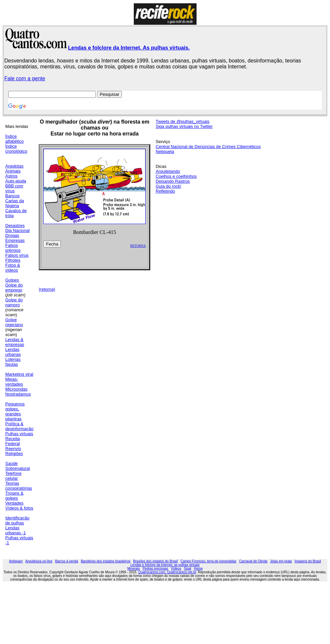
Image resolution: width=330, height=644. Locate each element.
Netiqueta (165, 152)
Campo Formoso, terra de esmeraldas (209, 561)
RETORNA (138, 246)
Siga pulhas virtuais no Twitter (184, 126)
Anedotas (14, 166)
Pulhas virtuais (19, 434)
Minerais (134, 568)
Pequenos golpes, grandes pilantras (15, 411)
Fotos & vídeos (13, 268)
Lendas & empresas (15, 342)
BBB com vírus (14, 188)
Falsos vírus (17, 255)
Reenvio (13, 449)
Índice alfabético (15, 139)
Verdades (14, 503)
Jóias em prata (281, 561)
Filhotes (13, 260)
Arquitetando (168, 171)
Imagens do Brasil (308, 561)
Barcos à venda (67, 561)
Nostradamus (18, 394)
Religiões (14, 454)
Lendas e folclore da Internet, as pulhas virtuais (165, 565)
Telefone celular (13, 476)
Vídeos (176, 568)
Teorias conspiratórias (19, 486)
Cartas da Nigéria (15, 203)
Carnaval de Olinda (253, 561)
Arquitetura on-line (39, 561)
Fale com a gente (25, 78)
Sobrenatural (18, 468)
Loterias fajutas (13, 362)
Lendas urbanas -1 (16, 530)
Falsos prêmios (13, 248)
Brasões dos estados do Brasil (155, 561)
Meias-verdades (14, 382)
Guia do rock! (168, 186)
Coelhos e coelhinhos (176, 176)
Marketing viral (19, 374)
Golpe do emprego (14, 287)
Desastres (15, 226)
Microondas (16, 389)
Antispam (16, 561)
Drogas (12, 235)
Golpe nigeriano (14, 322)
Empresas (15, 240)
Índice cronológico (16, 149)
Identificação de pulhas (17, 520)
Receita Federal (13, 441)
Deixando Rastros (173, 181)
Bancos (12, 196)
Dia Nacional (18, 230)
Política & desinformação (19, 426)
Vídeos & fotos (19, 508)
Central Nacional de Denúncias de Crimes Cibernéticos (208, 147)
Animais (13, 171)
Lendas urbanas (13, 352)
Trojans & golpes (14, 496)
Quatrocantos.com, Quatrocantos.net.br (167, 572)
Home (198, 568)
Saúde (12, 463)
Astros (11, 176)
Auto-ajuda (16, 181)
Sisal (188, 568)
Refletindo (165, 191)
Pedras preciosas (155, 568)
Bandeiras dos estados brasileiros (106, 561)
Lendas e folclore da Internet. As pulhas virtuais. (129, 48)
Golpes (12, 280)
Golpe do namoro (14, 302)
